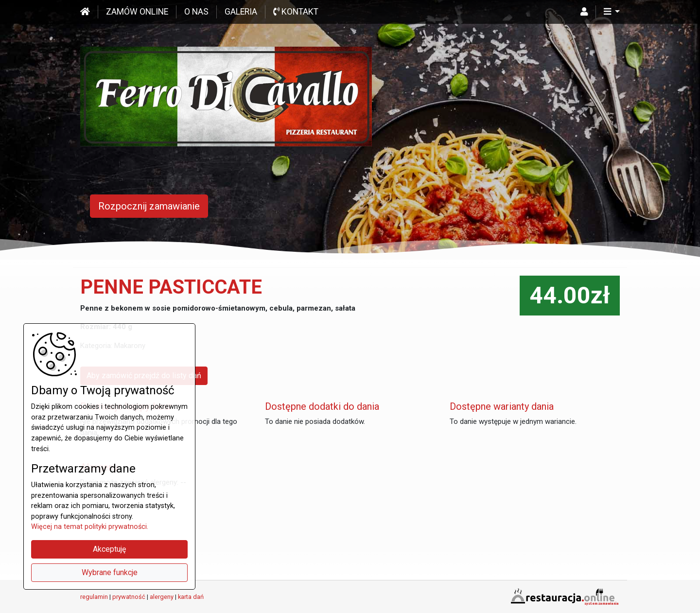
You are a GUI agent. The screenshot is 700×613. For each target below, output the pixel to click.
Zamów (137, 12)
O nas (196, 12)
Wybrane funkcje (110, 572)
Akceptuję (109, 549)
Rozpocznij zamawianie (149, 206)
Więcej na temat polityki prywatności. (90, 527)
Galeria (241, 12)
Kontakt (296, 12)
